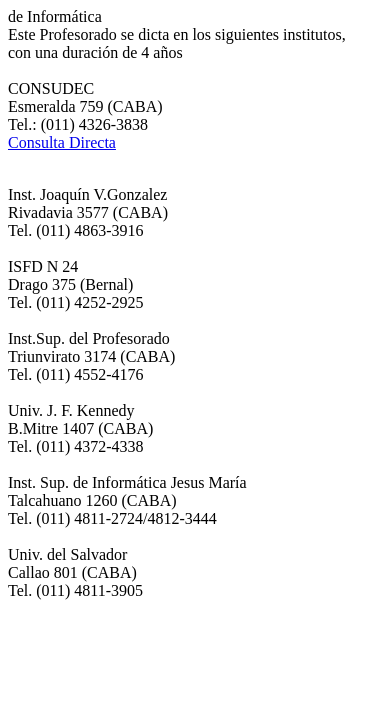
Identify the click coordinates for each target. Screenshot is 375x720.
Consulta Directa (62, 142)
